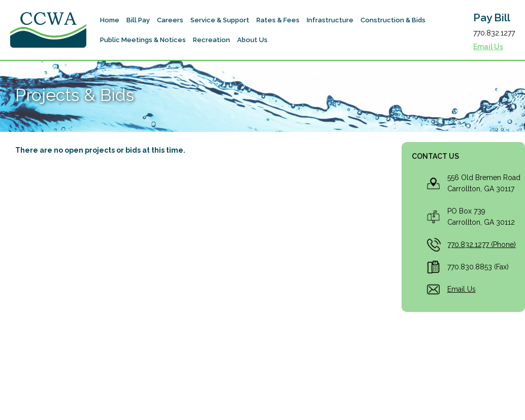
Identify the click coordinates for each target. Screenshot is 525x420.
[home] (48, 30)
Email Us (488, 47)
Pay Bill (492, 18)
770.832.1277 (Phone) (482, 244)
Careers (170, 20)
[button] (138, 20)
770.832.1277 (494, 33)
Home (110, 20)
